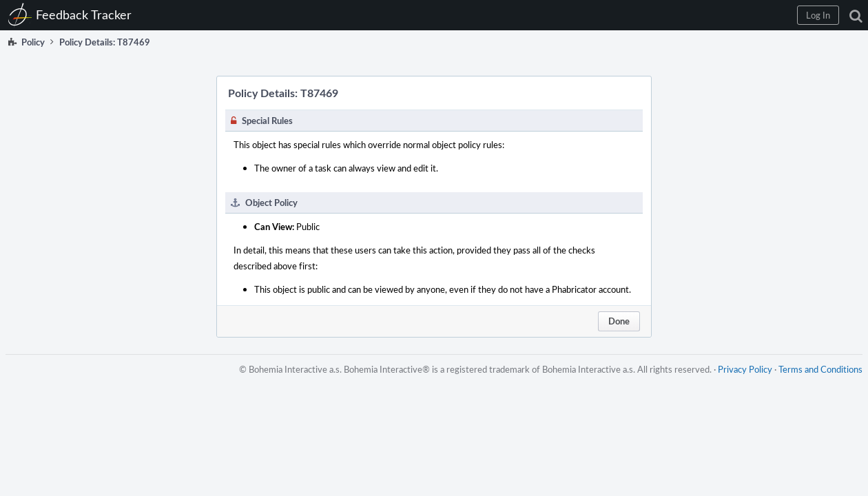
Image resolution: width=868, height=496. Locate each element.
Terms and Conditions (815, 383)
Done (619, 321)
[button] (635, 15)
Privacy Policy (740, 383)
